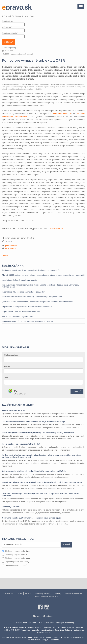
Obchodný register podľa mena (16, 558)
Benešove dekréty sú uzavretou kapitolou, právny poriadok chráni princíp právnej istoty (42, 482)
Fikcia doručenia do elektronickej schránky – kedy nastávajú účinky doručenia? (32, 297)
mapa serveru (9, 593)
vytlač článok (11, 248)
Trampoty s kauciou (11, 507)
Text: (6, 378)
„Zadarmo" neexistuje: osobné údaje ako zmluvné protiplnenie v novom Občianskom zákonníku (38, 302)
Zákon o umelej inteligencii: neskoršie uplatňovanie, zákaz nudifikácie (34, 471)
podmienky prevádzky (43, 593)
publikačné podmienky (73, 593)
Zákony (49, 616)
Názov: (7, 366)
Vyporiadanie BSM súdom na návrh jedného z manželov (23, 292)
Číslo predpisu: (11, 355)
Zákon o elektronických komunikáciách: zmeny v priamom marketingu (34, 422)
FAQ (29, 597)
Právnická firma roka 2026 (14, 410)
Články (38, 616)
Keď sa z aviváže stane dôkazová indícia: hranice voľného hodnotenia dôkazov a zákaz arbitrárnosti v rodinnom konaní (41, 286)
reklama (28, 593)
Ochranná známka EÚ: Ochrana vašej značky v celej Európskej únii (28, 321)
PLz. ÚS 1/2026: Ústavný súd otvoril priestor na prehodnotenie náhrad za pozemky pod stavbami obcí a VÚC (43, 275)
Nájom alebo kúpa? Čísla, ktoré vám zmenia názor (21, 312)
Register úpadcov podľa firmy (16, 562)
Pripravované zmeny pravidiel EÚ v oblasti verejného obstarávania (27, 307)
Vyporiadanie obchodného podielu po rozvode (19, 280)
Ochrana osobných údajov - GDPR (47, 597)
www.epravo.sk (56, 229)
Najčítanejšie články (18, 405)
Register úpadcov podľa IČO (15, 565)
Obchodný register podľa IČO (16, 555)
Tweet (5, 255)
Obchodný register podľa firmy (16, 551)
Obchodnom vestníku (61, 114)
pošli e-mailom (11, 246)
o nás (20, 593)
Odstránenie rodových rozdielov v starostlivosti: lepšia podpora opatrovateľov (31, 270)
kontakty (58, 593)
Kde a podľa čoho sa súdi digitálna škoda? (18, 317)
